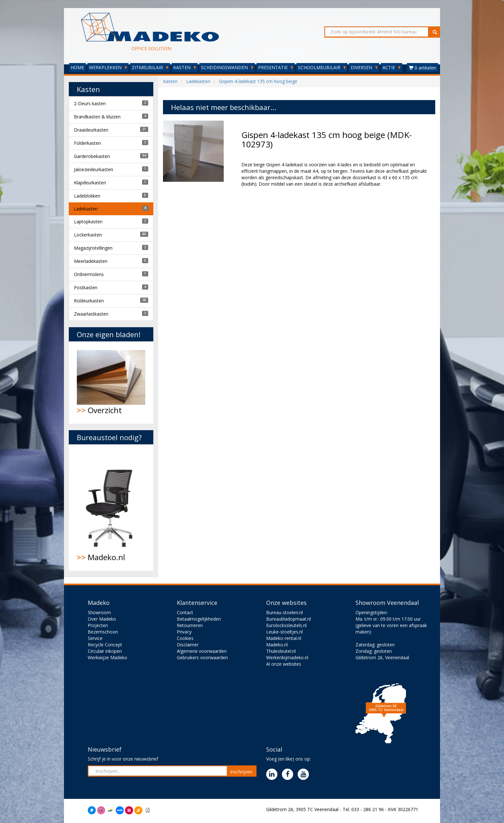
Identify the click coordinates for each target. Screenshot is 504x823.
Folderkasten (87, 143)
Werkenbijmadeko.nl (287, 657)
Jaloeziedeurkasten (94, 169)
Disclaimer (188, 645)
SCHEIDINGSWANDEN (227, 67)
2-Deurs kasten (90, 103)
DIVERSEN (364, 67)
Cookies (185, 638)
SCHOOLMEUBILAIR (322, 67)
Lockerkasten (88, 235)
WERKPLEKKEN (108, 67)
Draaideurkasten (91, 130)
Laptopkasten (88, 222)
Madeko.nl (111, 508)
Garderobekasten (92, 156)
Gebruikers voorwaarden (202, 657)
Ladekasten (86, 209)
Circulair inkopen (105, 651)
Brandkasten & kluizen (97, 117)
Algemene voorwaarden (202, 651)
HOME (77, 67)
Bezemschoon (103, 632)
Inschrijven (241, 772)
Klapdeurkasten (90, 183)
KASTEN (185, 67)
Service (95, 638)
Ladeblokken (87, 196)
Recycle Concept (105, 645)
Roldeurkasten (89, 301)
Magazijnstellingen (93, 248)
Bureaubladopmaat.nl (288, 619)
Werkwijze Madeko (108, 657)
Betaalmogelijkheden (199, 619)
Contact (185, 612)
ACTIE (392, 67)
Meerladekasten (91, 261)
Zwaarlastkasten (91, 314)
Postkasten (86, 287)
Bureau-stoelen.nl (284, 612)
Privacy (184, 632)
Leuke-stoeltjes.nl (284, 632)
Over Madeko (102, 619)
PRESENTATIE (276, 67)
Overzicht (111, 383)
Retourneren (190, 625)
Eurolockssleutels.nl (286, 625)
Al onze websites (284, 664)
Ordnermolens (89, 274)
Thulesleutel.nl (281, 651)
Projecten (98, 625)
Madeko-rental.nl (284, 638)
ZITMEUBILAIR (150, 67)
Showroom (99, 612)
